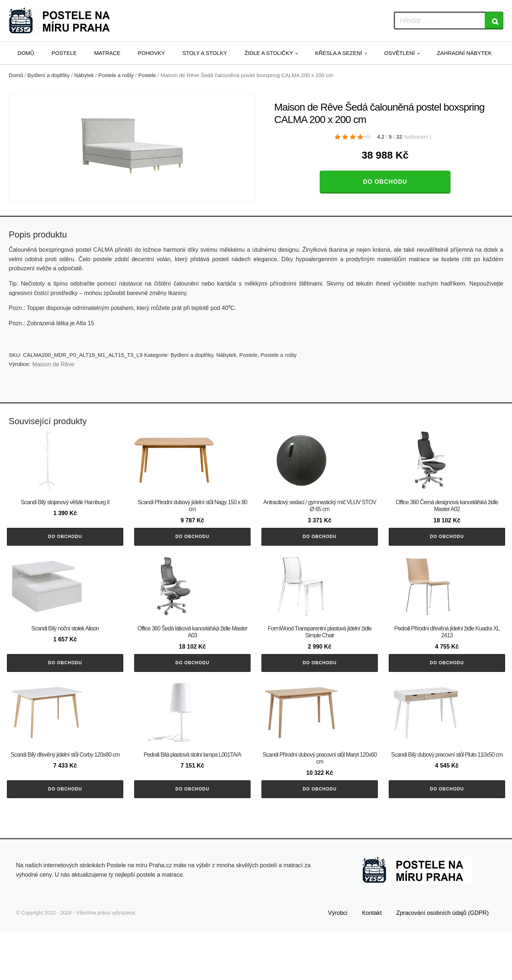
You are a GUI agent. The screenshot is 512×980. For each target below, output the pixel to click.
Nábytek (84, 75)
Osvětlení (399, 53)
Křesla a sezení (338, 53)
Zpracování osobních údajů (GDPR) (443, 961)
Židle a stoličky (269, 53)
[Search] (494, 21)
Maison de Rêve (53, 364)
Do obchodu (385, 182)
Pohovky (151, 53)
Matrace (107, 53)
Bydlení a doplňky (49, 75)
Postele (64, 53)
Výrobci (338, 961)
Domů (26, 53)
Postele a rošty (116, 75)
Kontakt (372, 961)
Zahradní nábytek (464, 53)
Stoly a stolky (205, 53)
